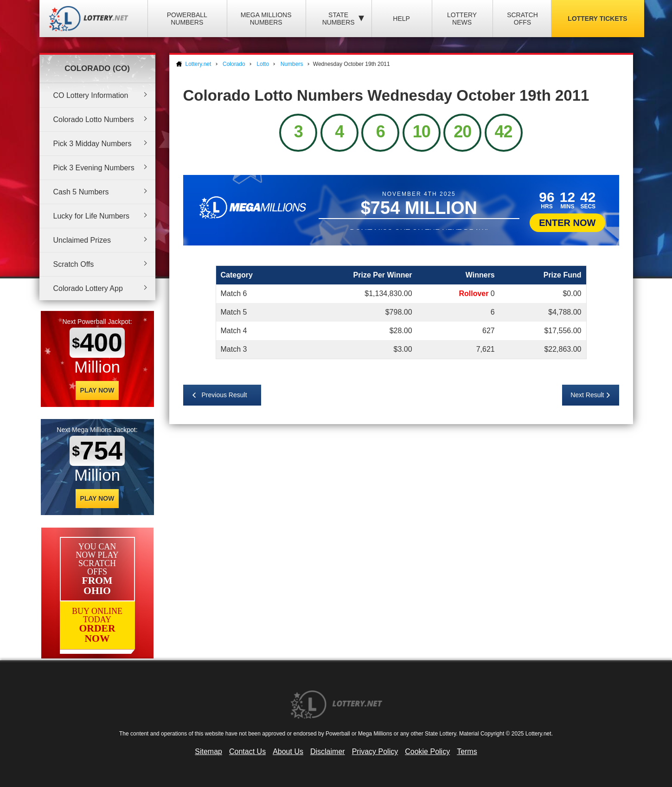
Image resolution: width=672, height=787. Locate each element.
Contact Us (247, 752)
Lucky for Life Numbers (92, 216)
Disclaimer (328, 752)
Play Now (97, 390)
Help (401, 19)
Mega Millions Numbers (266, 19)
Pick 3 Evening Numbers (94, 168)
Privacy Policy (375, 752)
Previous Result (224, 395)
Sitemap (208, 752)
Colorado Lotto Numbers (94, 119)
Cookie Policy (427, 752)
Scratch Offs (522, 19)
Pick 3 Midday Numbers (93, 144)
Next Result (587, 395)
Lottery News (462, 19)
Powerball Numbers (187, 19)
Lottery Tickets (597, 19)
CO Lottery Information (91, 95)
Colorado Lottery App (88, 288)
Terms (467, 752)
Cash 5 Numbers (81, 192)
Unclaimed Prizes (82, 240)
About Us (288, 752)
